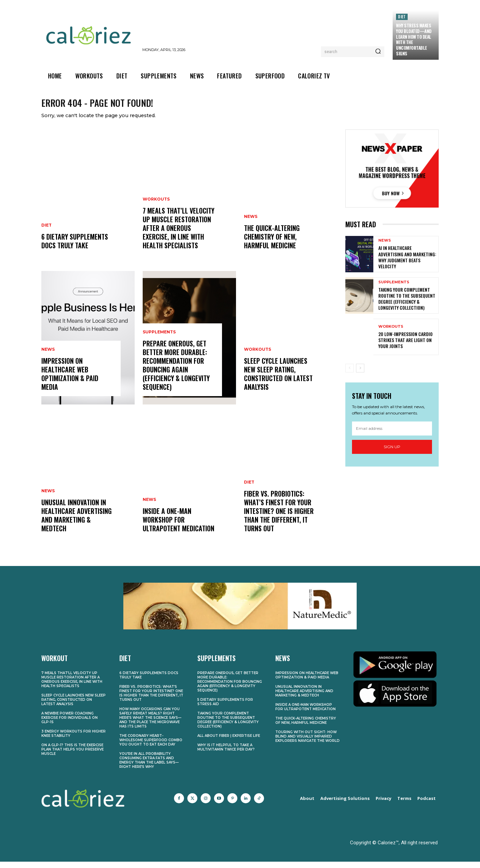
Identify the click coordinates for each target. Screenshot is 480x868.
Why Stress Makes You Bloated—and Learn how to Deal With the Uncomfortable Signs (414, 39)
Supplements (159, 339)
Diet (402, 17)
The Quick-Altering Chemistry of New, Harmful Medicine (272, 243)
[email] (392, 435)
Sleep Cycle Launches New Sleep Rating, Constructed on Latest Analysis (278, 380)
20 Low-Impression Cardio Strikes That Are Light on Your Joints (405, 346)
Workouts (156, 206)
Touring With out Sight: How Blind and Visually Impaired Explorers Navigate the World (307, 743)
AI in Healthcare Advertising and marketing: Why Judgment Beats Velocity (407, 264)
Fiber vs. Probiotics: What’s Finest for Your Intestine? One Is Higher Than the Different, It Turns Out (279, 518)
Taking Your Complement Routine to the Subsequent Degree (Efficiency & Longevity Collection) (407, 305)
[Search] (378, 52)
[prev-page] (349, 375)
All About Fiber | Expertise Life (229, 742)
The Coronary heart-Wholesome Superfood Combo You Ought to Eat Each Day (151, 747)
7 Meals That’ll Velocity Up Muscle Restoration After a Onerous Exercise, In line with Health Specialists (178, 235)
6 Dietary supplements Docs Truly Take (75, 248)
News (48, 356)
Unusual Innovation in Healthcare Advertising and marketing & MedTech (76, 522)
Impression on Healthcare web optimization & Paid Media (70, 380)
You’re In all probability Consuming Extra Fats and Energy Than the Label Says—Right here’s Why (149, 767)
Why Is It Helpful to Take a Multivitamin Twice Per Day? (226, 754)
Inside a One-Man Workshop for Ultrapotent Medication (178, 526)
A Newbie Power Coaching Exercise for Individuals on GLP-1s (69, 724)
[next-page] (360, 375)
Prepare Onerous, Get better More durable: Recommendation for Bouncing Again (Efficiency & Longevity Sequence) (176, 372)
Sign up (392, 453)
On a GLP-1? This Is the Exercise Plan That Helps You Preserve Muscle (72, 756)
